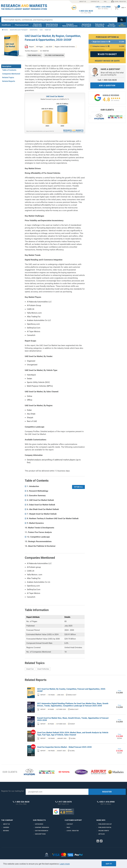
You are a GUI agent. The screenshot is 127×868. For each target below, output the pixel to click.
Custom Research (41, 831)
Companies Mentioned (11, 74)
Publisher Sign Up (105, 824)
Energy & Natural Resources (70, 25)
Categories (39, 824)
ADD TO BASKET (107, 54)
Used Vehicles (43, 669)
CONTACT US (95, 2)
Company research (42, 827)
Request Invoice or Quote (107, 61)
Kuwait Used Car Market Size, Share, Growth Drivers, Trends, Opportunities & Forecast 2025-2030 (73, 719)
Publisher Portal (105, 827)
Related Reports (9, 81)
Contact (70, 824)
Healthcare (6, 25)
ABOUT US (83, 2)
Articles (102, 834)
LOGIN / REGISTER (119, 1)
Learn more (65, 864)
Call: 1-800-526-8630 (107, 80)
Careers (6, 827)
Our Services (122, 25)
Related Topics (8, 77)
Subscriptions (40, 834)
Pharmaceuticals (22, 25)
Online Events (104, 831)
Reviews (6, 831)
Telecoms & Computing (100, 25)
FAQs (68, 827)
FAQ (105, 2)
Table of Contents (9, 70)
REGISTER (107, 792)
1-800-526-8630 (86, 11)
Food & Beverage (112, 25)
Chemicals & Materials (37, 25)
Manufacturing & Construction (52, 25)
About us (7, 824)
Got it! (109, 864)
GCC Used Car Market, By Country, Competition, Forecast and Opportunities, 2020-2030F (71, 690)
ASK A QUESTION (107, 86)
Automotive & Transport (86, 25)
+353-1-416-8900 (103, 7)
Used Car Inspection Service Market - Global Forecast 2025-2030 (64, 747)
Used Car (30, 669)
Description (7, 66)
